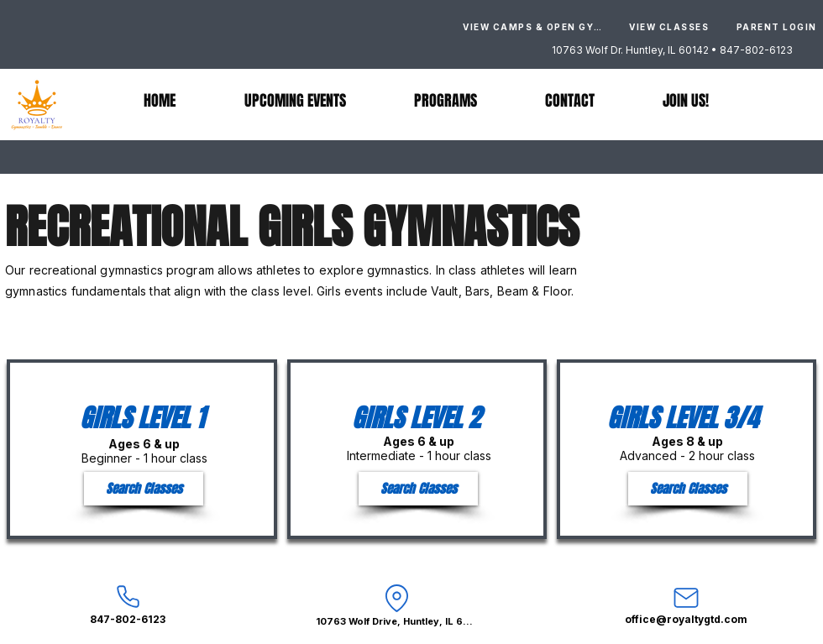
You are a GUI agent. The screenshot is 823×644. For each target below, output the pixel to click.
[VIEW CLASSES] (669, 27)
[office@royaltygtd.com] (686, 604)
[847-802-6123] (128, 604)
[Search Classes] (144, 489)
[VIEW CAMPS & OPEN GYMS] (536, 27)
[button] (445, 101)
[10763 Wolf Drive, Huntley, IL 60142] (397, 604)
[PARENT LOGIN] (776, 27)
